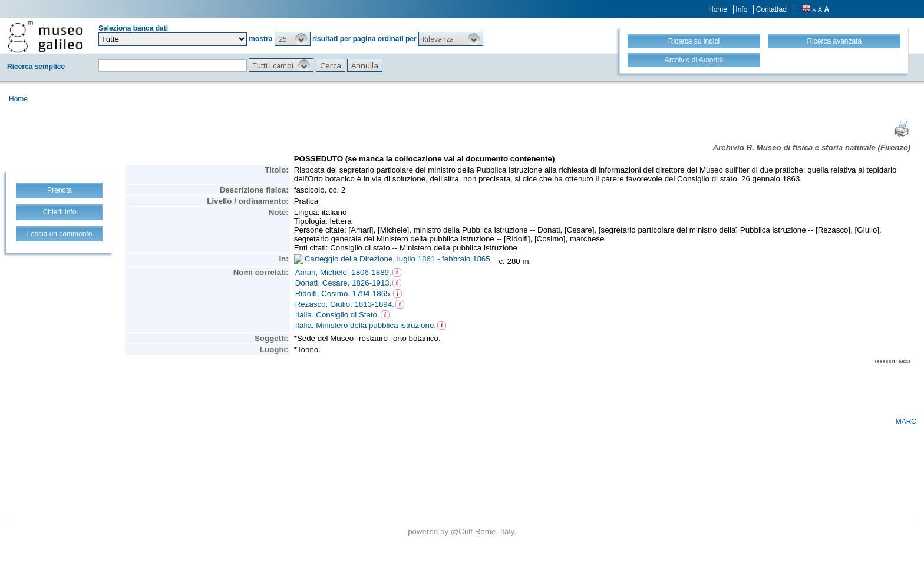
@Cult (463, 531)
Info (741, 9)
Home (718, 9)
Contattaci (772, 9)
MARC (906, 422)
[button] (293, 39)
